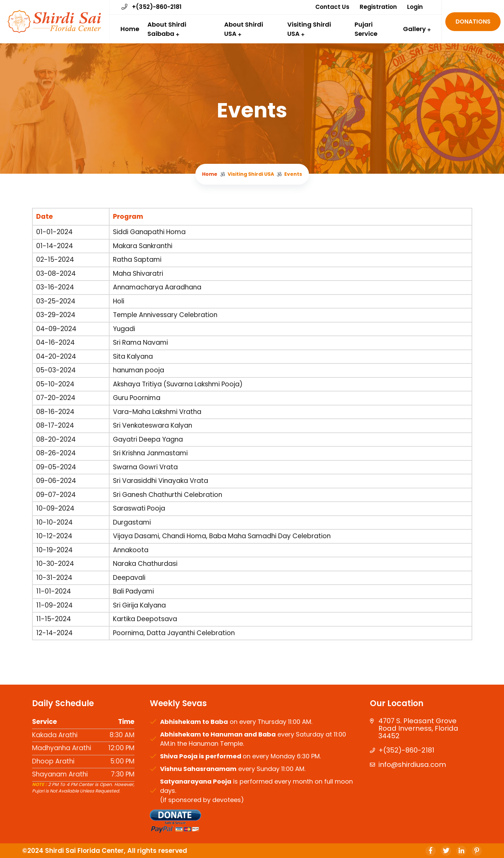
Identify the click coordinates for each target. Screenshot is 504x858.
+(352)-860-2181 (152, 7)
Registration (378, 7)
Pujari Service (366, 29)
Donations (473, 22)
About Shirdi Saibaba (167, 29)
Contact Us (332, 7)
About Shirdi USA (244, 29)
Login (415, 7)
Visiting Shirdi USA (309, 29)
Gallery (414, 29)
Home (130, 29)
